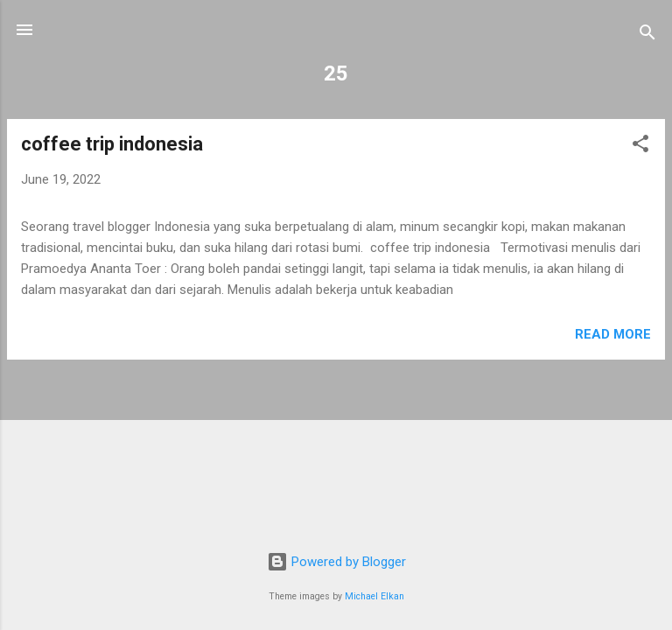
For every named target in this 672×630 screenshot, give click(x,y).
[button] (640, 147)
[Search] (647, 35)
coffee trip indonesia (112, 144)
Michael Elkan (374, 596)
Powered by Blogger (336, 562)
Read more (613, 334)
